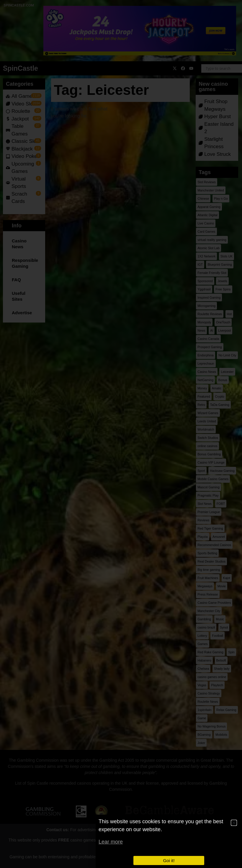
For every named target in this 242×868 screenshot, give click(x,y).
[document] (121, 434)
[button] (234, 823)
